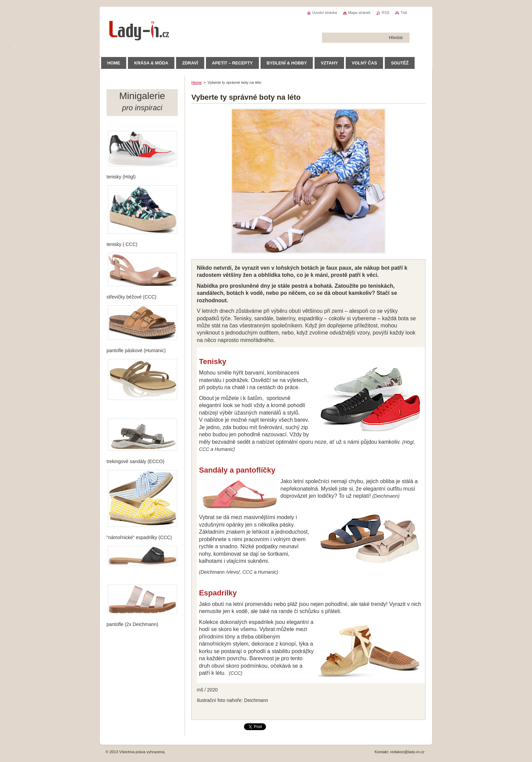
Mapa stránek (359, 13)
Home (197, 82)
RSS (385, 13)
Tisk (404, 13)
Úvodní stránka (325, 13)
